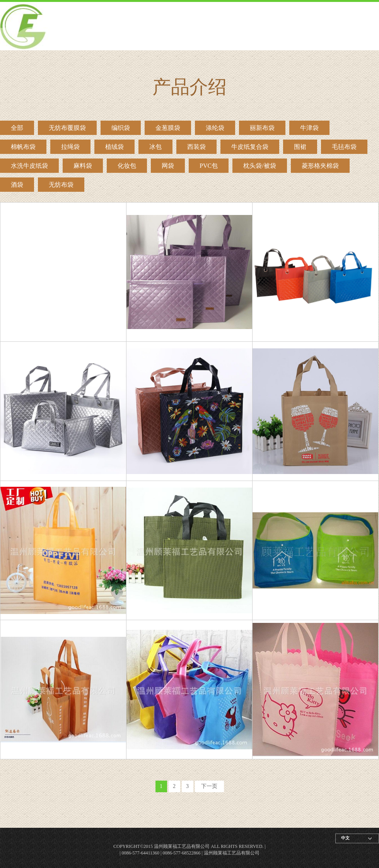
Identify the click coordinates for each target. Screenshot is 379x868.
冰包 (155, 147)
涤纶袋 (215, 128)
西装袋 (196, 147)
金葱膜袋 (168, 128)
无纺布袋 (61, 185)
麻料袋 (83, 166)
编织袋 (121, 128)
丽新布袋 (262, 128)
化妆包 (127, 166)
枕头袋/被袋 (259, 166)
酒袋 (17, 185)
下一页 (209, 786)
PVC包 (209, 166)
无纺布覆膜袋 (67, 128)
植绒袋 (114, 147)
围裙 (300, 147)
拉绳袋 (70, 147)
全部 (17, 128)
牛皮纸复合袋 (250, 147)
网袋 (168, 166)
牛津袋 (309, 128)
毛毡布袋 (344, 147)
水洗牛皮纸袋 (29, 166)
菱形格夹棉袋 (320, 166)
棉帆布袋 (23, 147)
